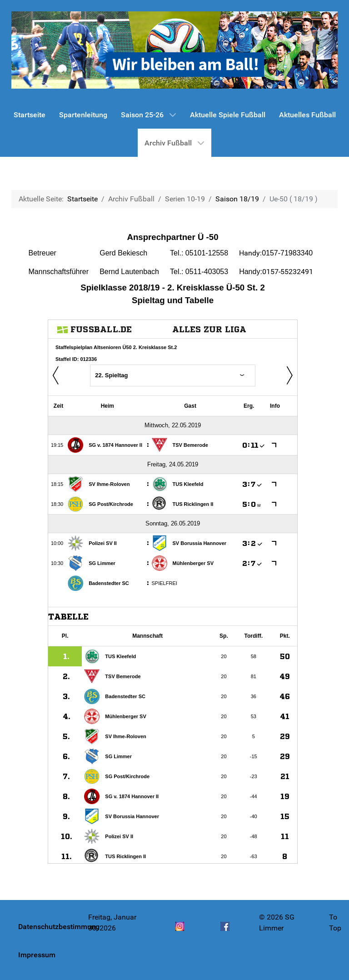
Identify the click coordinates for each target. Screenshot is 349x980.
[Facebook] (225, 931)
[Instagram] (180, 931)
